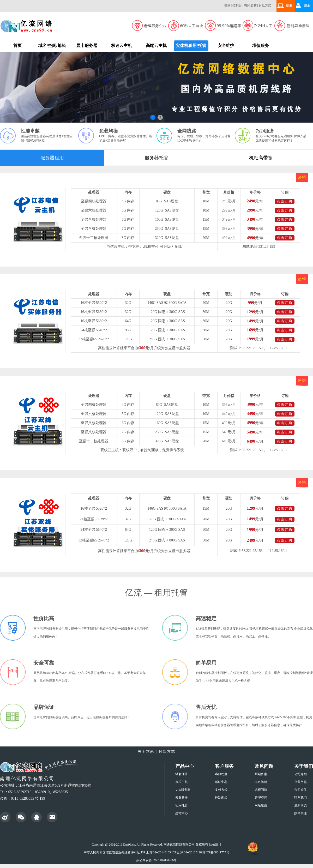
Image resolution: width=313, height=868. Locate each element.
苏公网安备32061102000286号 (156, 860)
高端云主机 (156, 46)
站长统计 (215, 845)
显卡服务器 (87, 46)
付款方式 (265, 5)
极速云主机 (122, 46)
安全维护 (226, 46)
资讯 (227, 5)
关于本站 (146, 752)
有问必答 (250, 5)
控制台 (237, 5)
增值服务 (261, 46)
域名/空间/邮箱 (52, 46)
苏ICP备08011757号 (216, 852)
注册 (307, 5)
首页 (17, 46)
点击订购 (285, 201)
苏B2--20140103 (160, 852)
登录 (289, 5)
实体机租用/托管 (191, 46)
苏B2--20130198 (191, 852)
